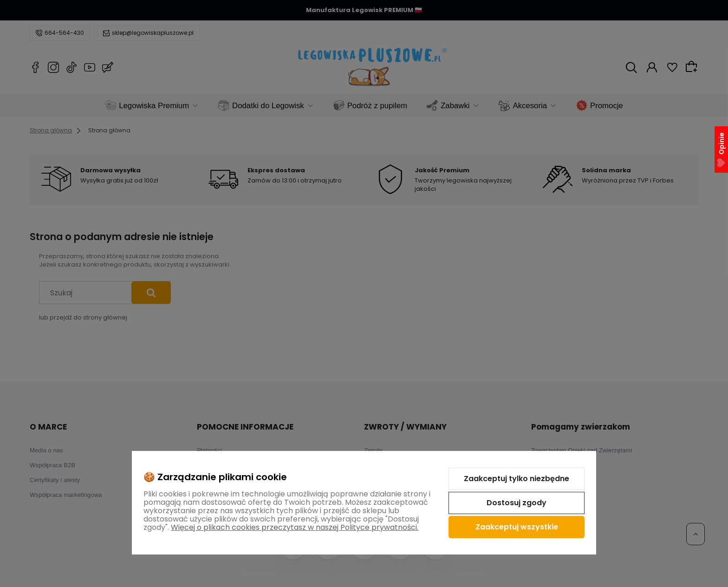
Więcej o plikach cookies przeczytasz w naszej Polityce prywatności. (295, 527)
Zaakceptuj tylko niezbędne (517, 479)
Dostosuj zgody (517, 503)
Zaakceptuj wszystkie (517, 527)
